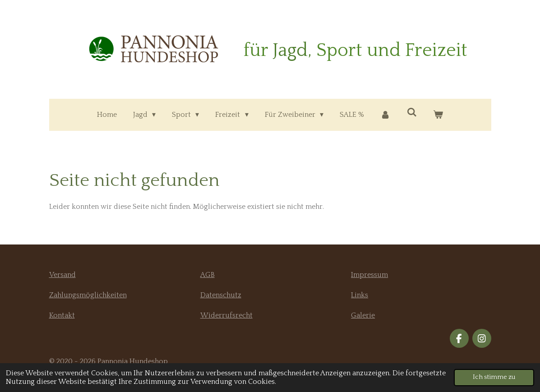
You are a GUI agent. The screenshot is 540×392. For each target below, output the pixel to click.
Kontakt (62, 315)
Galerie (363, 315)
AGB (208, 275)
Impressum (369, 275)
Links (360, 295)
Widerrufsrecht (226, 315)
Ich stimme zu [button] (494, 377)
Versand (62, 275)
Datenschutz (221, 295)
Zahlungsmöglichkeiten (88, 295)
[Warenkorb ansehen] (438, 115)
